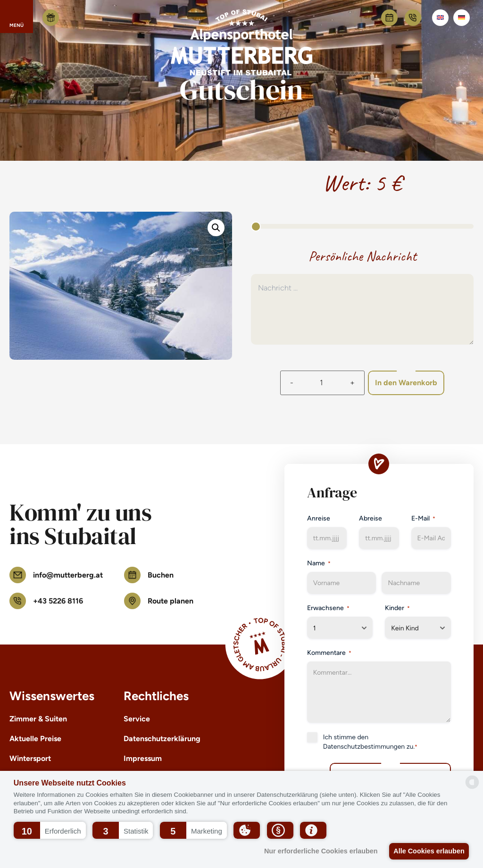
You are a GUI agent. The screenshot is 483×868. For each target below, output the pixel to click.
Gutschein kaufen (51, 18)
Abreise (371, 518)
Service (137, 719)
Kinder (397, 608)
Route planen (159, 601)
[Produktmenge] (319, 383)
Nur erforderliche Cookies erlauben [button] (317, 851)
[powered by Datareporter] (472, 782)
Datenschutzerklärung (162, 739)
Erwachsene (328, 608)
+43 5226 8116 (413, 18)
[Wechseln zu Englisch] (440, 18)
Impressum (143, 758)
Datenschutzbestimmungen (364, 747)
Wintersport (30, 758)
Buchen (389, 18)
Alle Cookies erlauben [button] (427, 851)
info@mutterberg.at (56, 575)
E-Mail (423, 519)
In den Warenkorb (409, 383)
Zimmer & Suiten (38, 719)
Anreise (319, 518)
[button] (50, 830)
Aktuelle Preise (35, 739)
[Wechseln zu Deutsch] (462, 18)
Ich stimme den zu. (370, 742)
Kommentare (329, 653)
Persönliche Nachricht (362, 256)
